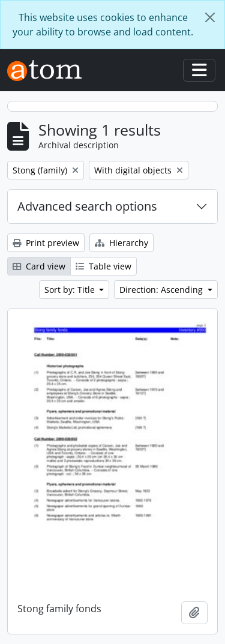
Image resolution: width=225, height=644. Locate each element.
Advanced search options (87, 206)
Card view (39, 266)
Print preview (46, 243)
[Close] (210, 17)
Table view (103, 266)
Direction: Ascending (162, 290)
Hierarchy (121, 243)
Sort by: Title (71, 290)
